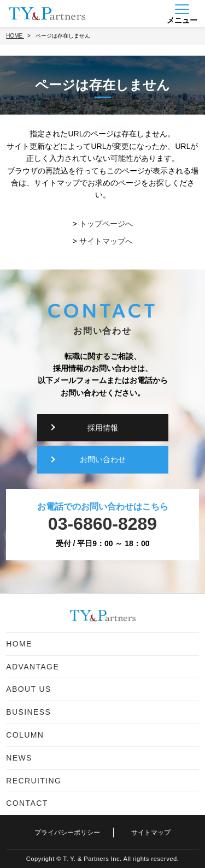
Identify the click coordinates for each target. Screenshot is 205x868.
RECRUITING (34, 781)
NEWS (19, 758)
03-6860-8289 (102, 524)
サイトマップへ (106, 241)
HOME (19, 644)
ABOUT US (29, 689)
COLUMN (25, 735)
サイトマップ (151, 833)
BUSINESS (28, 712)
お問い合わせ (103, 459)
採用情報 (103, 428)
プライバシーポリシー (67, 833)
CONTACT (27, 803)
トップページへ (106, 224)
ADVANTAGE (33, 667)
